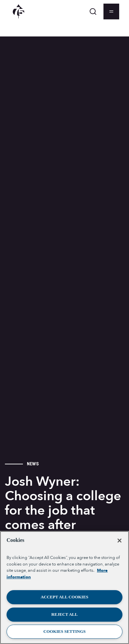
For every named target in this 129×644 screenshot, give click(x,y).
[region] (64, 588)
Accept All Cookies (64, 597)
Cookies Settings (65, 631)
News (33, 464)
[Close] (120, 541)
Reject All (64, 614)
